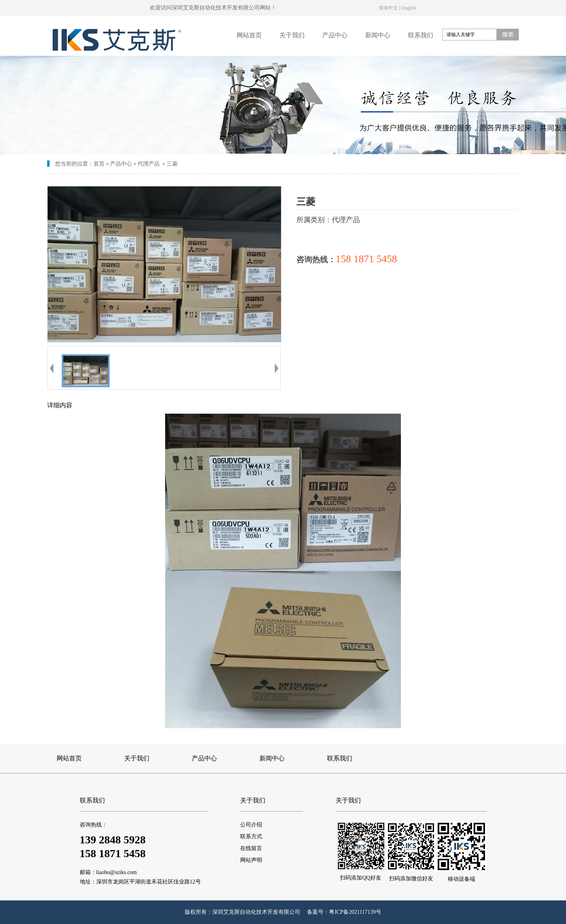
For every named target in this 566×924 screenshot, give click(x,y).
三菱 (172, 164)
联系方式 (251, 837)
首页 (99, 164)
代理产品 (149, 164)
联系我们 (421, 35)
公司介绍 (251, 825)
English (409, 7)
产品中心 (335, 35)
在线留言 (251, 848)
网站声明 (251, 860)
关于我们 (292, 35)
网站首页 (249, 35)
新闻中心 (378, 35)
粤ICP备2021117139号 (355, 912)
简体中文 (388, 7)
